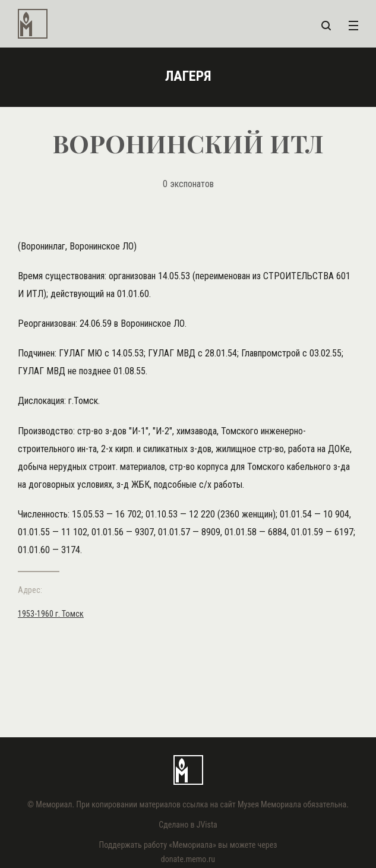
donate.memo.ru (188, 859)
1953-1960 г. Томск (51, 614)
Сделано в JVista (188, 825)
